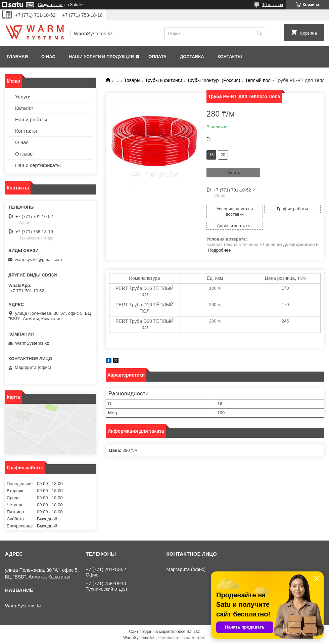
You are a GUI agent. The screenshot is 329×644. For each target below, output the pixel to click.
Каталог (24, 108)
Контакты (230, 57)
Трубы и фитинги (163, 80)
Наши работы (31, 119)
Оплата (157, 57)
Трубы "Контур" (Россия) (214, 80)
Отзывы (24, 154)
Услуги (23, 97)
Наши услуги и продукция (101, 57)
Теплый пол (258, 80)
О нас (48, 57)
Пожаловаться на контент (182, 638)
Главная (17, 57)
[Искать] (259, 33)
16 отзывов (273, 5)
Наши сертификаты (38, 165)
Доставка (192, 57)
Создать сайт (50, 5)
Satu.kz (193, 632)
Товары (132, 80)
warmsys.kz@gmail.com (38, 260)
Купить (233, 173)
